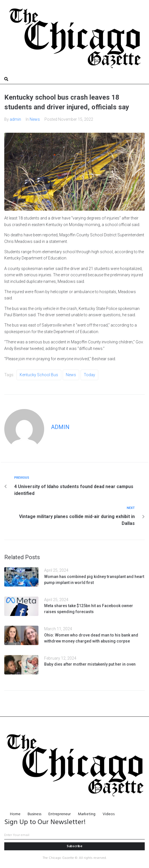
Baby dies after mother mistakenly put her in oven (90, 664)
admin (15, 119)
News (35, 119)
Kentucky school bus (39, 375)
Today (89, 375)
